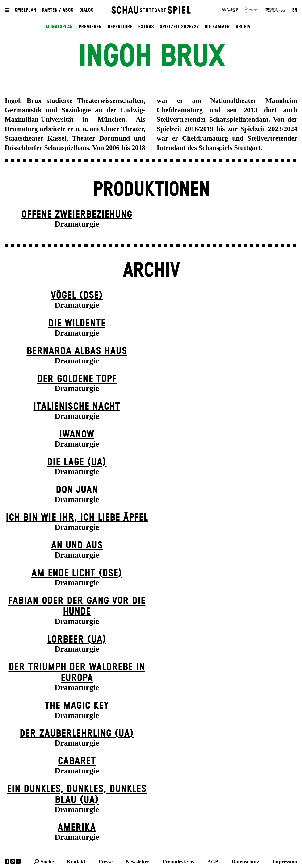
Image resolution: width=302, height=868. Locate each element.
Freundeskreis (178, 862)
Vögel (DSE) (77, 296)
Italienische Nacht (77, 407)
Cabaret (77, 761)
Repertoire (120, 27)
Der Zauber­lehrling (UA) (77, 734)
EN (295, 10)
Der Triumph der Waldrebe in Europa (77, 673)
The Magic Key (77, 706)
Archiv (243, 27)
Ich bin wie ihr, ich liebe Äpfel (77, 518)
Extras (146, 27)
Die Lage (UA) (77, 462)
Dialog (86, 10)
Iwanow (77, 434)
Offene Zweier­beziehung (77, 215)
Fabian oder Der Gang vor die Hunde (77, 606)
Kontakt (76, 862)
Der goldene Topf (77, 379)
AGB (213, 862)
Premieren (90, 27)
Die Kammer (217, 27)
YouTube (18, 861)
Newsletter (138, 862)
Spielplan (25, 10)
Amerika (77, 828)
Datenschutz (245, 862)
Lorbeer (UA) (77, 640)
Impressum (285, 862)
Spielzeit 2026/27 (179, 27)
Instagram (13, 861)
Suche (47, 862)
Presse (106, 862)
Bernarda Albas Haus (77, 351)
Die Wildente (77, 323)
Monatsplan (59, 27)
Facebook (7, 861)
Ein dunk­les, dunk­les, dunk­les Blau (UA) (77, 795)
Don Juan (77, 490)
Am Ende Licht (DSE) (77, 573)
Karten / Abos (58, 10)
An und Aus (77, 546)
